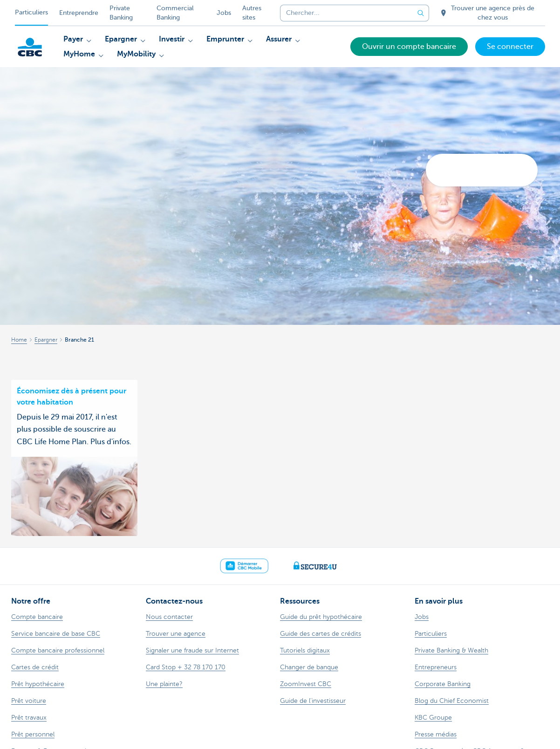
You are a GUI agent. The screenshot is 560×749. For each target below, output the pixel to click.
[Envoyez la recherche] (421, 13)
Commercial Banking (175, 13)
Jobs (224, 13)
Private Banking (121, 13)
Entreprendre (79, 13)
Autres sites (252, 13)
